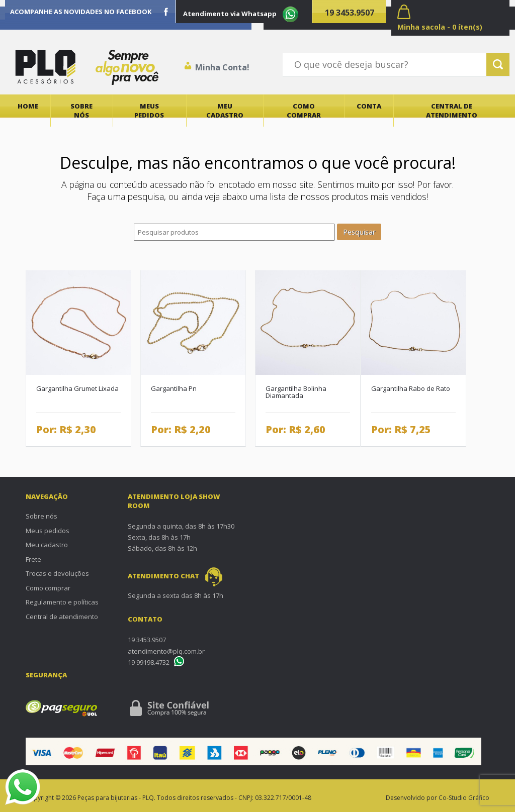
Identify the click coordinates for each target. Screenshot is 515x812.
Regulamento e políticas (62, 602)
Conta (369, 106)
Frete (33, 559)
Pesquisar (359, 232)
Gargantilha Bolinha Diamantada (296, 392)
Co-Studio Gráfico (464, 798)
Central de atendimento (452, 111)
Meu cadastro (225, 111)
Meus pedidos (149, 111)
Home (28, 106)
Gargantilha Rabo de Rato (411, 388)
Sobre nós (81, 111)
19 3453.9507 (350, 13)
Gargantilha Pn (174, 388)
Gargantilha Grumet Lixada (77, 388)
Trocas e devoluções (57, 573)
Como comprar (304, 111)
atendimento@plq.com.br (166, 651)
